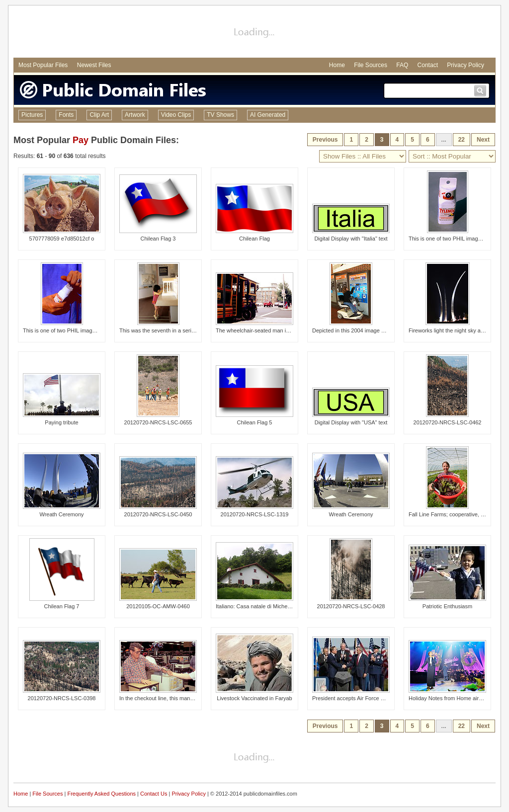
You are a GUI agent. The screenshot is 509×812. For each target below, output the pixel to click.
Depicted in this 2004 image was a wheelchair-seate (375, 330)
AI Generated (268, 115)
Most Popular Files (43, 65)
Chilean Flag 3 (158, 239)
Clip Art (99, 115)
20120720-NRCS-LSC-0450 (158, 514)
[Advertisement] (254, 33)
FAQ (402, 65)
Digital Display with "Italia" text (351, 239)
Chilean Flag (254, 239)
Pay (81, 140)
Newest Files (94, 65)
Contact (428, 65)
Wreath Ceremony (61, 514)
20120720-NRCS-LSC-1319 (255, 514)
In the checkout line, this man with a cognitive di (177, 698)
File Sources (371, 65)
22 (462, 140)
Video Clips (176, 115)
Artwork (135, 115)
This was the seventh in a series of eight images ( (179, 330)
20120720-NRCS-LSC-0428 (351, 606)
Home (337, 65)
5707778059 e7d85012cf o (62, 239)
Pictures (32, 115)
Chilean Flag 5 (255, 422)
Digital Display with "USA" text (351, 422)
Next (483, 140)
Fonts (66, 115)
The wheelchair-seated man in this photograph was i (279, 330)
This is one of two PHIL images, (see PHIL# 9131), (84, 330)
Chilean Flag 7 (62, 606)
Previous (325, 140)
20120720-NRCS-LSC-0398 (62, 698)
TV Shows (220, 115)
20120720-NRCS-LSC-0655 (158, 422)
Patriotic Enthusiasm (447, 606)
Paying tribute (61, 422)
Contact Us (154, 794)
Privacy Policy (466, 65)
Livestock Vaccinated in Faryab (254, 698)
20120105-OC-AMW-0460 (158, 606)
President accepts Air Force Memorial (358, 698)
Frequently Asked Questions (101, 794)
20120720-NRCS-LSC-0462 (448, 422)
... (444, 140)
